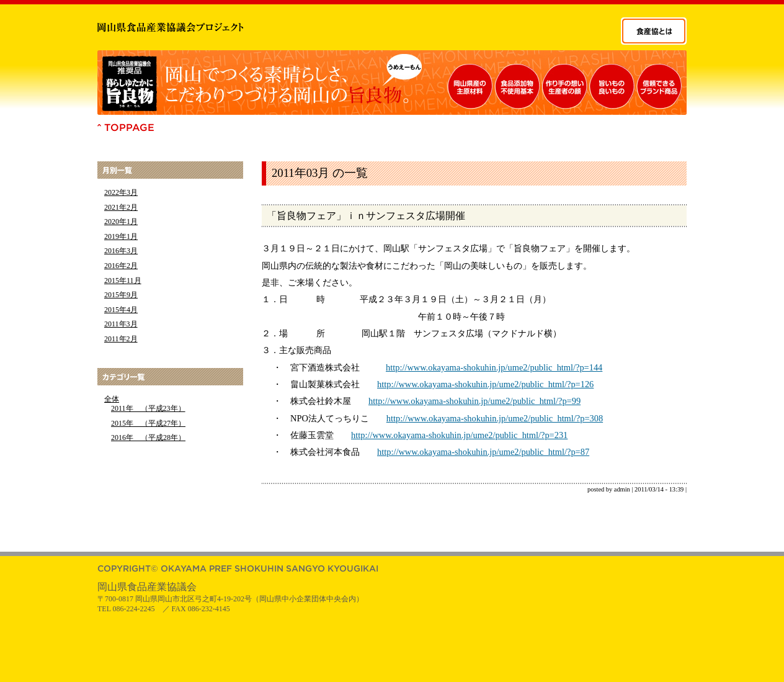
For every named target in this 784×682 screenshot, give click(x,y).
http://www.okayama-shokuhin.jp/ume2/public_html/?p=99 (474, 401)
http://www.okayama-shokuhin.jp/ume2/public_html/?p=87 (483, 452)
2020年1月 (121, 222)
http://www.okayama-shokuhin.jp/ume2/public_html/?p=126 (485, 384)
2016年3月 (121, 251)
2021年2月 (121, 207)
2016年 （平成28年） (148, 437)
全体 (112, 399)
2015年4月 (121, 310)
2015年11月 (123, 280)
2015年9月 (121, 295)
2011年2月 (121, 339)
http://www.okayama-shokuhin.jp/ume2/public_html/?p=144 (494, 367)
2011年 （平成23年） (148, 408)
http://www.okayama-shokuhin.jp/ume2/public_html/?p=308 (495, 418)
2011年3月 (121, 324)
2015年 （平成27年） (148, 423)
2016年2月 (121, 266)
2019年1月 (121, 236)
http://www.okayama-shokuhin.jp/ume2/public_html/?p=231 (459, 435)
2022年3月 (121, 192)
